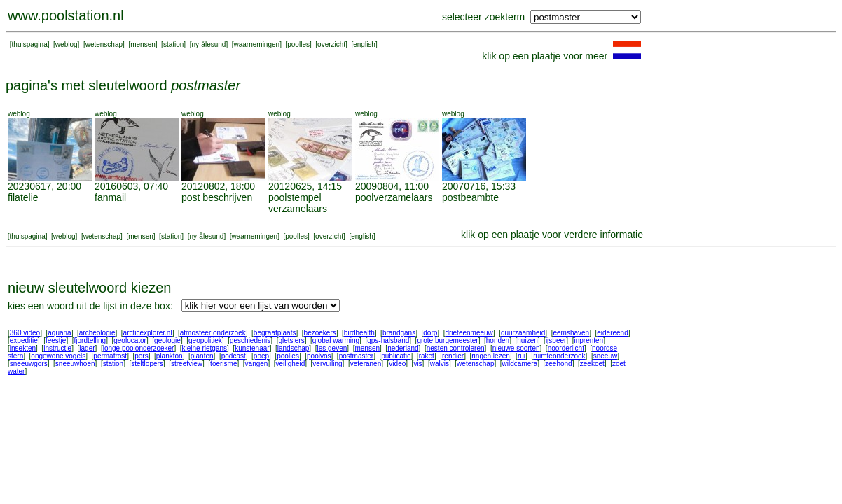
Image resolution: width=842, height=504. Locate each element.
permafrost (110, 356)
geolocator (130, 341)
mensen (143, 44)
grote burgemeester (447, 341)
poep (261, 356)
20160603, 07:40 (131, 186)
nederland (403, 348)
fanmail (110, 197)
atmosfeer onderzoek (213, 333)
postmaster (356, 356)
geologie (167, 341)
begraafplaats (275, 333)
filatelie (23, 197)
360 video (25, 333)
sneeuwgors (29, 364)
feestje (56, 341)
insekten (23, 348)
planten (202, 356)
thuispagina (30, 44)
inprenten (588, 341)
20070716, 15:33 (479, 186)
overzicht (331, 44)
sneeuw (605, 356)
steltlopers (147, 364)
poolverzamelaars (394, 197)
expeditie (24, 341)
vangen (257, 364)
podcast (234, 356)
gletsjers (291, 341)
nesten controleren (456, 348)
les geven (332, 348)
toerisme (223, 364)
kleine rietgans (205, 348)
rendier (453, 356)
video (397, 364)
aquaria (59, 333)
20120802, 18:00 (218, 186)
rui (522, 356)
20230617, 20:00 (44, 186)
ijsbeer (556, 341)
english (364, 44)
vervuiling (327, 364)
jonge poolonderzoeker (139, 348)
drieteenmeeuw (469, 333)
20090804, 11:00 (392, 186)
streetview (187, 364)
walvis (440, 364)
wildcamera (520, 364)
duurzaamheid (523, 333)
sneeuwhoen (75, 364)
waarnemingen (257, 44)
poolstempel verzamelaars (298, 203)
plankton (170, 356)
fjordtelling (90, 341)
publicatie (396, 356)
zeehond (558, 364)
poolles (298, 44)
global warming (336, 341)
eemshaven (571, 333)
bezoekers (320, 333)
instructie (57, 348)
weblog (67, 44)
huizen (527, 341)
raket (427, 356)
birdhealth (359, 333)
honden (498, 341)
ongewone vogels (58, 356)
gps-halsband (388, 341)
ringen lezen (490, 356)
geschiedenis (250, 341)
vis (417, 364)
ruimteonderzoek (559, 356)
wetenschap (104, 44)
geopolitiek (205, 341)
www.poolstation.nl (66, 15)
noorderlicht (566, 348)
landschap (294, 348)
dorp (430, 333)
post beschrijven (217, 197)
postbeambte (470, 197)
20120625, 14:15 (305, 186)
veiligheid (291, 364)
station (173, 44)
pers (141, 356)
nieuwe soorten (516, 348)
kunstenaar (252, 348)
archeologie (97, 333)
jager (87, 348)
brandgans (399, 333)
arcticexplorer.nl (148, 333)
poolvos (319, 356)
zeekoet (592, 364)
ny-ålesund (208, 44)
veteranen (366, 364)
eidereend (612, 333)
